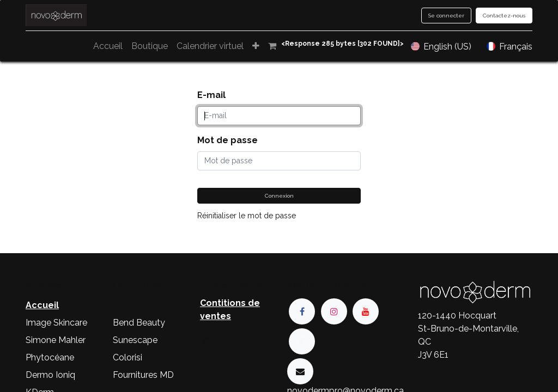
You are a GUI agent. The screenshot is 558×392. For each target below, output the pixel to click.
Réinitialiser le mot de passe (247, 216)
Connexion (279, 196)
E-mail (211, 95)
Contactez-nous (504, 16)
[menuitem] (159, 46)
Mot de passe (228, 140)
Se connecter (446, 16)
